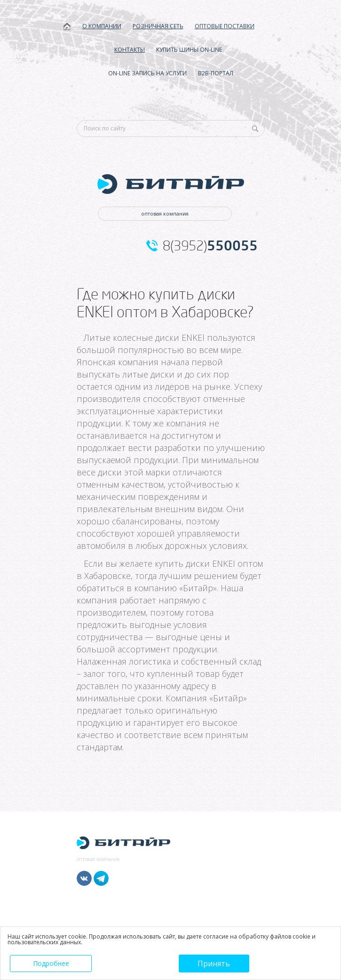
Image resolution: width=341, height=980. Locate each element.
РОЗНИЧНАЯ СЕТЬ (158, 26)
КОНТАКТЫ (130, 50)
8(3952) (210, 246)
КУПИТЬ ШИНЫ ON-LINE (189, 50)
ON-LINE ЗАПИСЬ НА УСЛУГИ (147, 73)
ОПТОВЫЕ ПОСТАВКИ (225, 26)
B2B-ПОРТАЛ (216, 73)
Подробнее (51, 963)
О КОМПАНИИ (102, 26)
